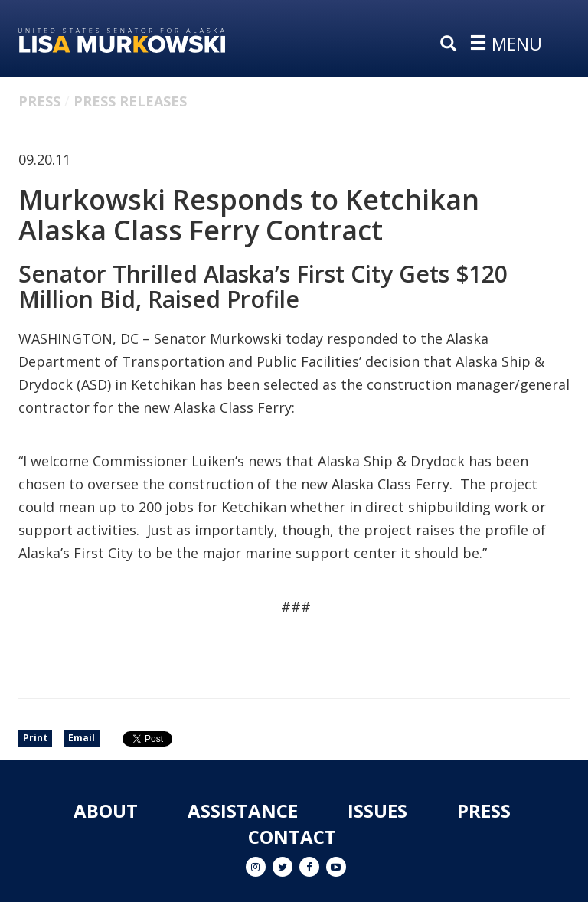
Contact (292, 837)
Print (35, 738)
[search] (452, 44)
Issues (377, 810)
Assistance (243, 810)
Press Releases (130, 101)
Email (82, 738)
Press (39, 101)
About (106, 810)
